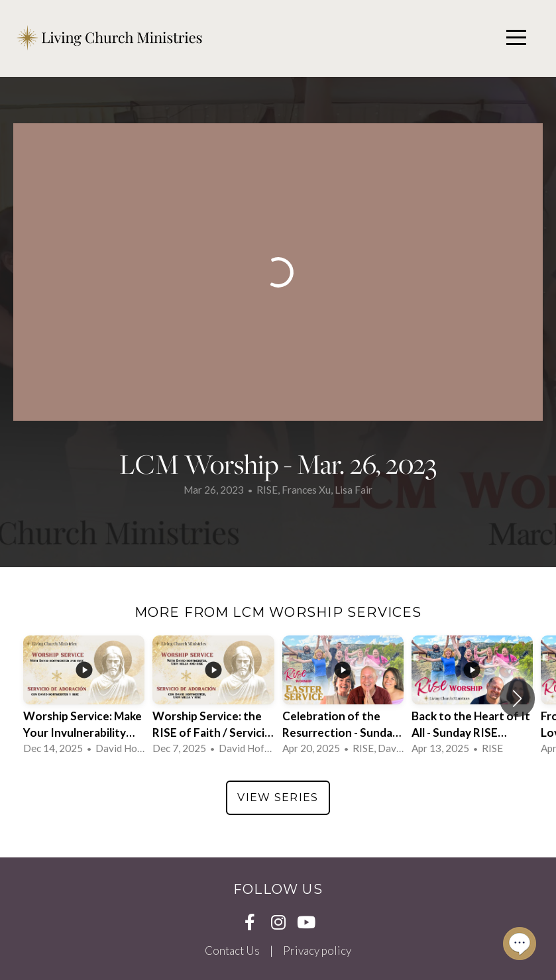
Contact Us (232, 951)
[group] (84, 698)
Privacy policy (317, 951)
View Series (278, 797)
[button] (517, 698)
